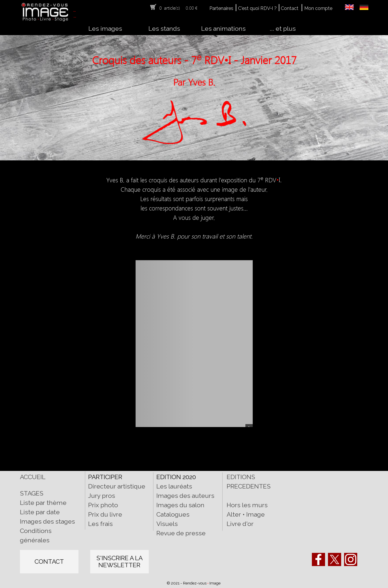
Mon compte (318, 8)
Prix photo (103, 505)
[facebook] (318, 559)
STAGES (32, 493)
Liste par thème (43, 503)
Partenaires (221, 8)
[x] (335, 559)
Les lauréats (174, 486)
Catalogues (173, 514)
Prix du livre (105, 514)
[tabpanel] (176, 8)
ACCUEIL (33, 477)
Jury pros (102, 496)
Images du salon (180, 505)
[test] (49, 562)
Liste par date (40, 512)
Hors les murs (247, 505)
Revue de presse (181, 533)
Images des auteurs (185, 496)
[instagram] (351, 559)
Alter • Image (246, 514)
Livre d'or (240, 524)
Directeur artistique (117, 486)
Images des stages (47, 521)
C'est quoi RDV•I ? (257, 8)
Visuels (167, 524)
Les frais (100, 524)
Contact (290, 8)
